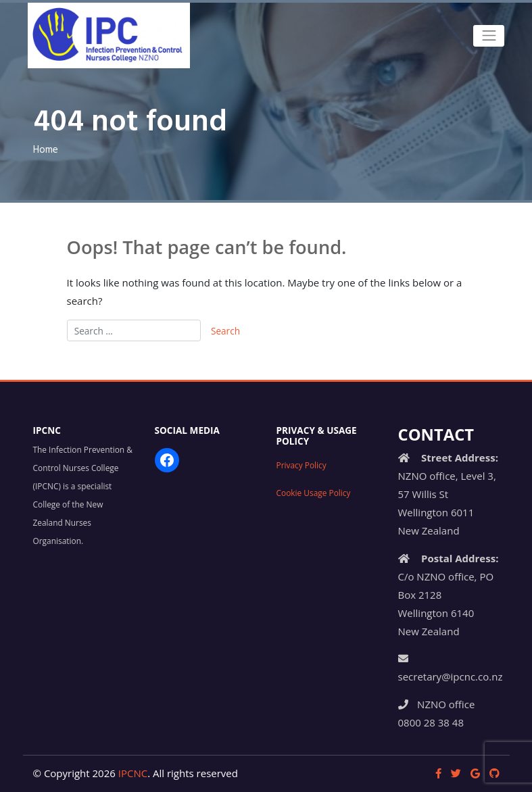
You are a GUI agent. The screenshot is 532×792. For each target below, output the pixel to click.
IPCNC (133, 773)
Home (46, 150)
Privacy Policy (301, 465)
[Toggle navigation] (489, 36)
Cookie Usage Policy (314, 493)
